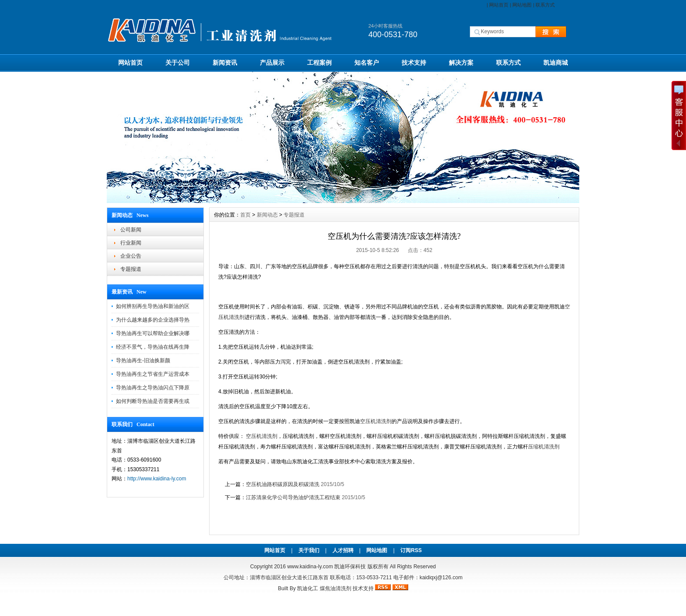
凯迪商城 (556, 63)
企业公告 (131, 256)
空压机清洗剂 (376, 421)
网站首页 (499, 5)
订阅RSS (411, 550)
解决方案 (461, 63)
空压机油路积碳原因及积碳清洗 (283, 484)
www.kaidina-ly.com (310, 567)
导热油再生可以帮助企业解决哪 (153, 333)
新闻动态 (267, 215)
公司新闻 (131, 230)
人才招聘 (343, 550)
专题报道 (131, 269)
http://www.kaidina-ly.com (157, 479)
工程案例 (319, 63)
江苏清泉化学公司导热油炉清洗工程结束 (293, 497)
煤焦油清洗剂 (336, 588)
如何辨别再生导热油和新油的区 (153, 306)
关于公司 (178, 63)
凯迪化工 (308, 588)
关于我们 (309, 550)
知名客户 (367, 63)
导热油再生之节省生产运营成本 (153, 374)
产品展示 (272, 63)
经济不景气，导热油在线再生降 (153, 347)
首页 (245, 215)
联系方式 (545, 5)
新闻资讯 (225, 63)
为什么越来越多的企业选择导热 (153, 320)
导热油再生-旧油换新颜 (143, 360)
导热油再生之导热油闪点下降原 (153, 388)
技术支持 (414, 63)
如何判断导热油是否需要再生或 (153, 401)
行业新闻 (131, 243)
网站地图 (522, 5)
